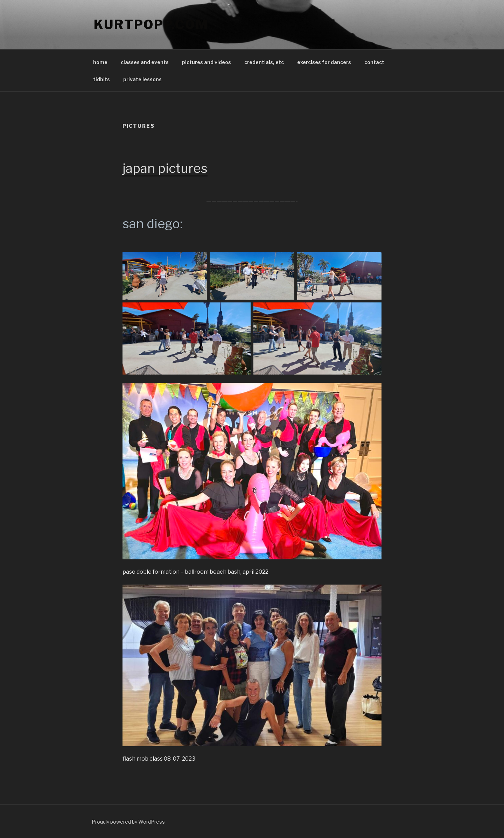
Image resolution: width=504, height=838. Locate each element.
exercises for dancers (324, 62)
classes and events (145, 62)
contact (374, 62)
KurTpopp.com (151, 25)
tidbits (101, 79)
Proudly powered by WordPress (128, 822)
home (100, 62)
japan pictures (165, 168)
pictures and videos (206, 62)
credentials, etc (264, 62)
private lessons (142, 79)
